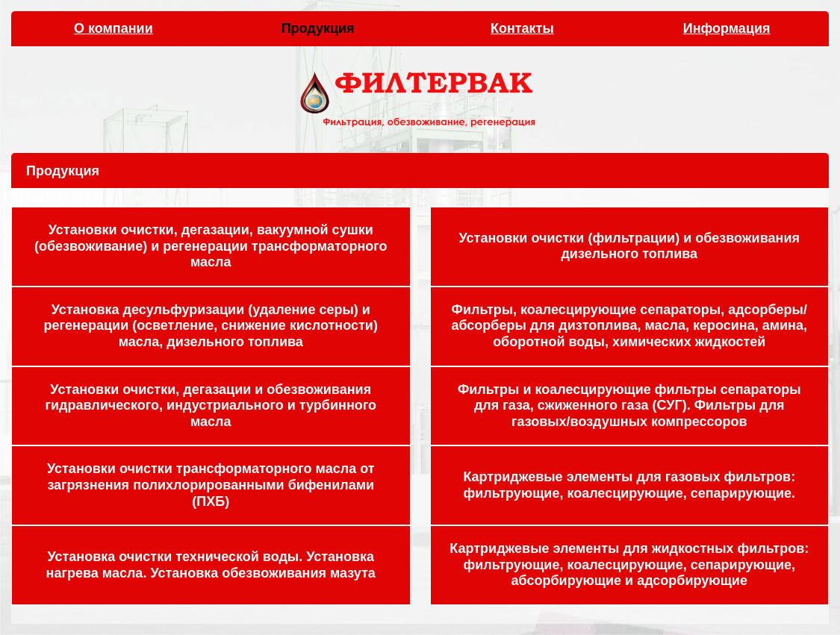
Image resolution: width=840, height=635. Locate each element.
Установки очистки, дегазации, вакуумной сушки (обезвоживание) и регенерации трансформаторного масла (211, 246)
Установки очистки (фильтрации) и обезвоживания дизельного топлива (629, 246)
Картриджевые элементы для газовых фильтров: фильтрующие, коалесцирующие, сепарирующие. (629, 485)
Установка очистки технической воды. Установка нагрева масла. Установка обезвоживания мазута (211, 565)
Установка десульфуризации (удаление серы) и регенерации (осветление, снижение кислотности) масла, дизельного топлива (211, 326)
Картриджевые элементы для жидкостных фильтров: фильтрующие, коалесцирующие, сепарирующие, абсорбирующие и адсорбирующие (629, 564)
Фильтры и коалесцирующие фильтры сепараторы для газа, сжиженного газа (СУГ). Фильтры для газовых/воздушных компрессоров (629, 406)
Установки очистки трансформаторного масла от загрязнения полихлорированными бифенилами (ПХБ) (211, 485)
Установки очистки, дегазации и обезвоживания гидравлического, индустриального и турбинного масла (211, 406)
